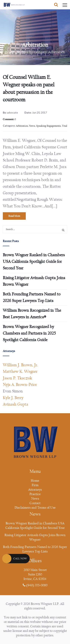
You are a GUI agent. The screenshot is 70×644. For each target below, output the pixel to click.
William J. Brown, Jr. (20, 365)
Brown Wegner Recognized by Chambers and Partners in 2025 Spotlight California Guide (29, 333)
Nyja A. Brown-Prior (20, 385)
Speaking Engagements (49, 126)
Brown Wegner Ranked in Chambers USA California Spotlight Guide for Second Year (34, 261)
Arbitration (22, 126)
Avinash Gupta (15, 404)
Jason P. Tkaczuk (17, 378)
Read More (14, 216)
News (32, 126)
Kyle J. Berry (13, 398)
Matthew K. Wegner (20, 371)
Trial (65, 126)
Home (9, 52)
